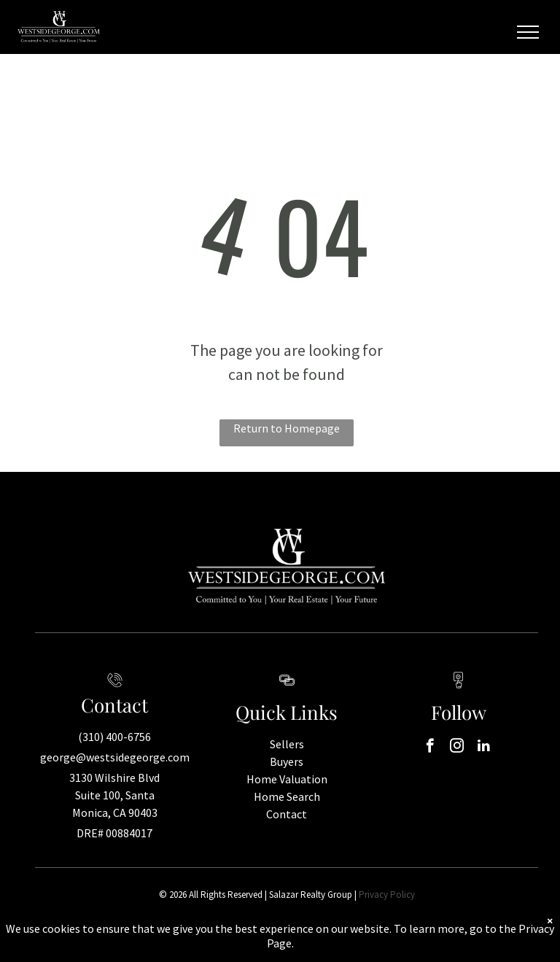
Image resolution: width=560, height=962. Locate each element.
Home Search (287, 796)
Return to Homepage (287, 428)
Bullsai (389, 940)
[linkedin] (484, 748)
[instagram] (457, 748)
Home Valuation (287, 779)
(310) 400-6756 (114, 737)
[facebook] (430, 748)
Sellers (287, 744)
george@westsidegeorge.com (115, 757)
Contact (287, 814)
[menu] (528, 32)
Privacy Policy (387, 895)
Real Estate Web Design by (323, 940)
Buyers (287, 761)
